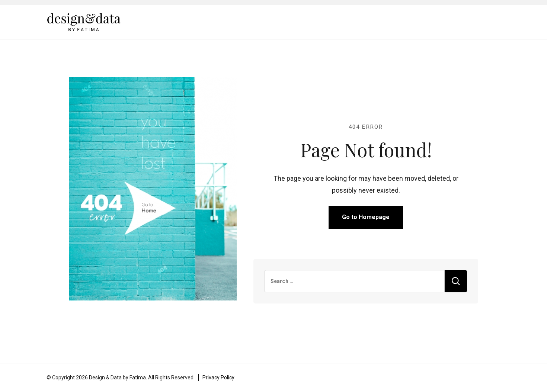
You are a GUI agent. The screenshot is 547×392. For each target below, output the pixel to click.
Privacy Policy (218, 377)
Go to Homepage (366, 217)
